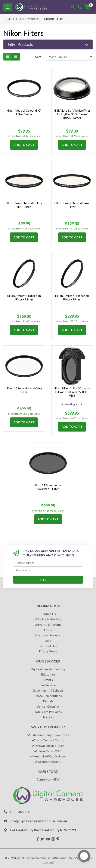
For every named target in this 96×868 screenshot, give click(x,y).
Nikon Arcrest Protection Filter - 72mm (24, 297)
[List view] (16, 57)
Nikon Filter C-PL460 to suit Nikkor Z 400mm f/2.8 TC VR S (72, 392)
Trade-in (48, 717)
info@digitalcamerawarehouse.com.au (38, 821)
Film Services (48, 685)
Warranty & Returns (48, 625)
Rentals (48, 701)
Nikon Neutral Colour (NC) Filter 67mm (24, 112)
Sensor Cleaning (48, 706)
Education (48, 674)
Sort (38, 57)
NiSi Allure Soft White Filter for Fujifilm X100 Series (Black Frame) (72, 114)
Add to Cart (24, 145)
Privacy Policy (48, 651)
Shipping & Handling (48, 619)
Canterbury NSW (48, 779)
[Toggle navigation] (8, 7)
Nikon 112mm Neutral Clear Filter (24, 390)
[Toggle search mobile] (73, 7)
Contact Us (48, 614)
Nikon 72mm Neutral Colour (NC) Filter (24, 205)
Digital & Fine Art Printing (48, 669)
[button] (48, 44)
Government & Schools (48, 690)
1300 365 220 (20, 812)
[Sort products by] (69, 57)
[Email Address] (48, 563)
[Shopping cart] (87, 7)
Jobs (48, 641)
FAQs (48, 630)
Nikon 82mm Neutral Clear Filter (72, 205)
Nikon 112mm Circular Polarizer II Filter (48, 487)
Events (48, 680)
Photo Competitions (48, 696)
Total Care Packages (48, 712)
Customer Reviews (48, 635)
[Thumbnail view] (7, 57)
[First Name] (48, 570)
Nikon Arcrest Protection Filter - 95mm (72, 297)
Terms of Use (48, 646)
